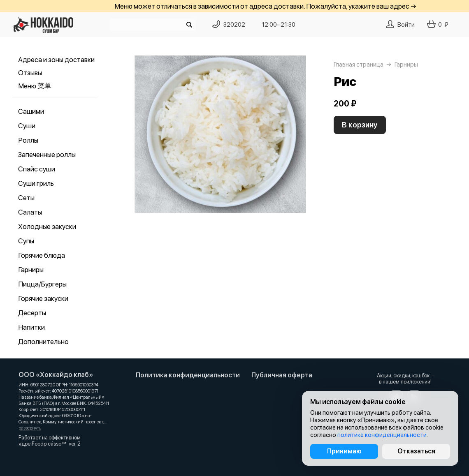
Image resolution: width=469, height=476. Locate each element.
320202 (234, 25)
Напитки (31, 327)
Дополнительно (43, 342)
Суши (27, 126)
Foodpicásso (46, 444)
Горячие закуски (43, 298)
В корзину (360, 125)
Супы (26, 241)
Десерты (32, 313)
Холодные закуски (47, 226)
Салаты (30, 212)
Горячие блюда (42, 255)
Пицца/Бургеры (42, 284)
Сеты (26, 198)
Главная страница (359, 65)
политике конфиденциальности (382, 435)
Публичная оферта (282, 375)
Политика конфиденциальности (188, 375)
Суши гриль (36, 183)
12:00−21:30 (279, 25)
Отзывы (30, 73)
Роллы (28, 140)
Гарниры (31, 270)
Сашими (31, 111)
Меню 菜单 (35, 86)
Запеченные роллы (47, 155)
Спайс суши (37, 169)
